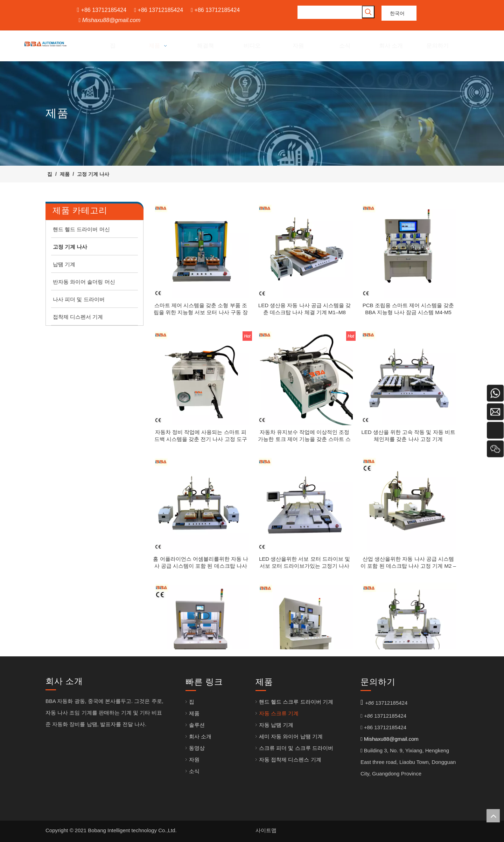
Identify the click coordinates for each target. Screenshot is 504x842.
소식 (194, 771)
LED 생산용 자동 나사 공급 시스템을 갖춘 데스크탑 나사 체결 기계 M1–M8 (304, 309)
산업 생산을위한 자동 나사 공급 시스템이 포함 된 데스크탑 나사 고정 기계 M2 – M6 (408, 563)
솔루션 (197, 725)
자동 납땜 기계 (276, 725)
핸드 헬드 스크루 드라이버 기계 (296, 702)
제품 (194, 713)
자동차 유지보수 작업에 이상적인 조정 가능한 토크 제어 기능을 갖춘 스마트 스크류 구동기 (304, 436)
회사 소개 (200, 736)
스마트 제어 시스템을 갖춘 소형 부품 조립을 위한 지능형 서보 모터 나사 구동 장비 (201, 309)
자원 (194, 760)
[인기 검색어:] (368, 12)
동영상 (197, 748)
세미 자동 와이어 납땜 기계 (291, 736)
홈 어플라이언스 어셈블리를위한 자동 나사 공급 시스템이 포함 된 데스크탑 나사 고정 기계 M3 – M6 (201, 563)
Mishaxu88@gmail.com (111, 20)
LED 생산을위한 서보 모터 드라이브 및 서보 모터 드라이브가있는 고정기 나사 (304, 562)
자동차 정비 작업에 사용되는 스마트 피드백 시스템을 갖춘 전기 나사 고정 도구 (201, 436)
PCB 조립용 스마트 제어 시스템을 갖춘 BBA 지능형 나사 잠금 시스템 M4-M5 (408, 309)
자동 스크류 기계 (279, 713)
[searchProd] (330, 12)
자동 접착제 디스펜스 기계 (290, 760)
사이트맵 (266, 830)
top (493, 816)
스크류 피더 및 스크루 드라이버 (296, 748)
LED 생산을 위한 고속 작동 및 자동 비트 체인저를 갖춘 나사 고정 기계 (408, 436)
